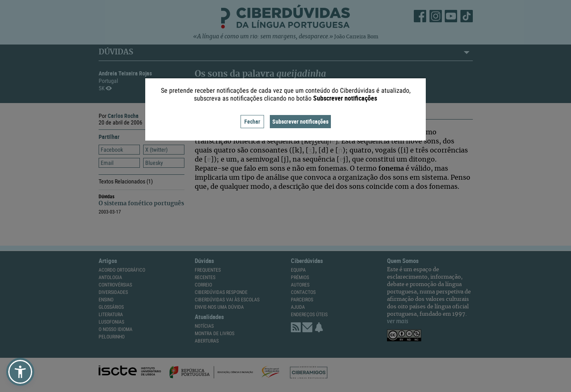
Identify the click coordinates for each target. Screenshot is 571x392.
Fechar (252, 121)
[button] (20, 372)
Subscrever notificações (300, 121)
